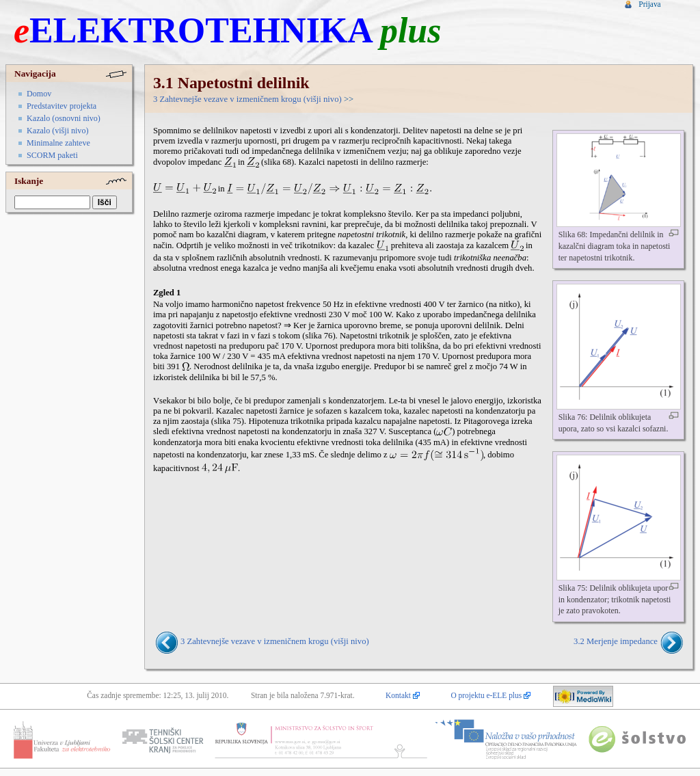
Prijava (649, 4)
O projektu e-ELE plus (486, 695)
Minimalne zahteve (58, 143)
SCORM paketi (52, 155)
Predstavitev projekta (62, 106)
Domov (39, 94)
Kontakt (398, 695)
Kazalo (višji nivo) (57, 131)
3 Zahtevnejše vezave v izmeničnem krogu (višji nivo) (247, 99)
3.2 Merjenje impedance (616, 642)
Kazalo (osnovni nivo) (64, 118)
